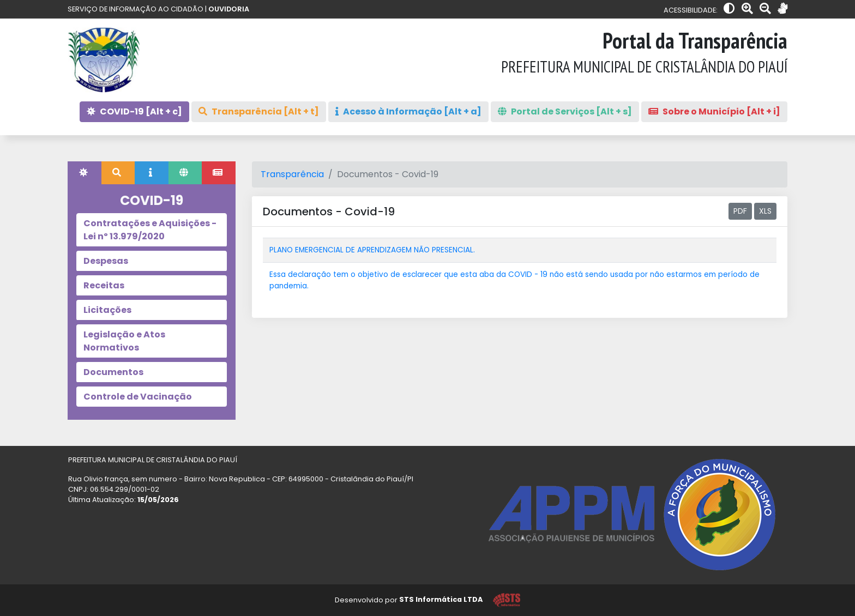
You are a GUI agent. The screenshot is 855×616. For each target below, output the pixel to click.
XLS (765, 211)
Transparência (292, 174)
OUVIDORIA (229, 9)
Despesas (106, 261)
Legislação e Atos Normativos (124, 341)
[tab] (85, 173)
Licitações (107, 310)
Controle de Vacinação (138, 397)
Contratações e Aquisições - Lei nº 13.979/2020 (150, 230)
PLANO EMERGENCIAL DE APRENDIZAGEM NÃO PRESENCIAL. (372, 250)
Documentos (113, 372)
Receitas (104, 285)
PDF (740, 211)
